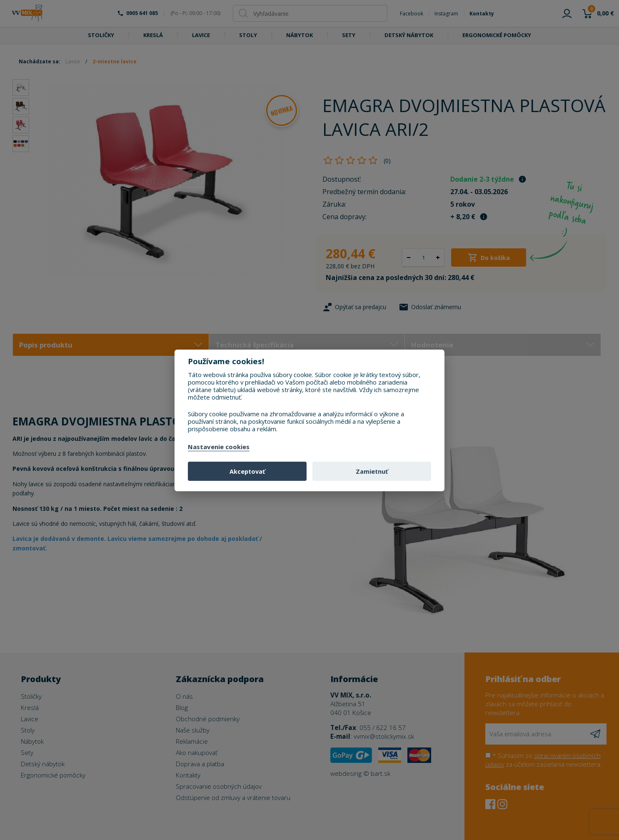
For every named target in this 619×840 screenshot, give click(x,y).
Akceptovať (247, 471)
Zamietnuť (372, 471)
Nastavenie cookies (219, 447)
